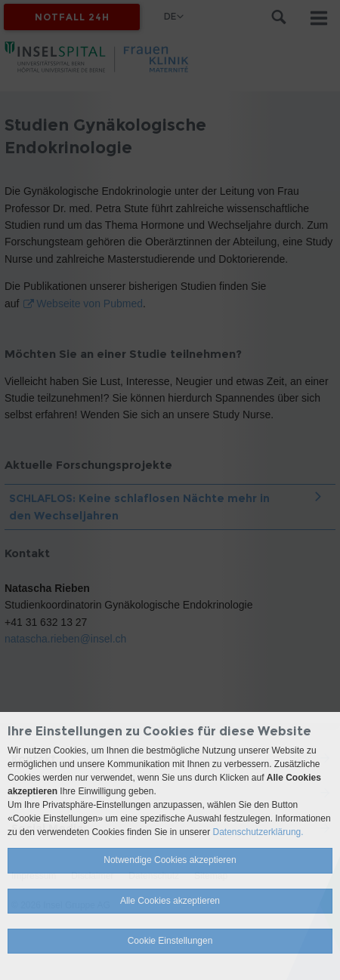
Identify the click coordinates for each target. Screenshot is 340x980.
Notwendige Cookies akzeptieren (170, 860)
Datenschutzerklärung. (258, 832)
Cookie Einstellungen (170, 941)
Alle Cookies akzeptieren (170, 901)
